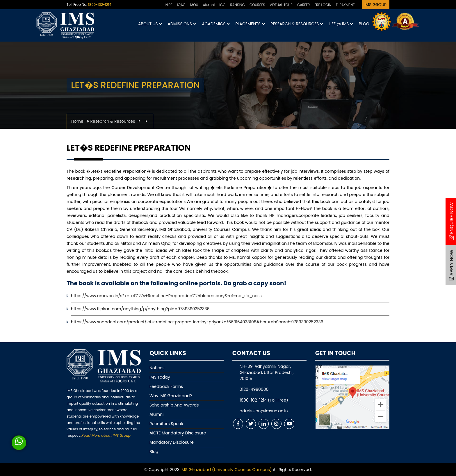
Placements (250, 24)
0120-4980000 (254, 389)
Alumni (209, 5)
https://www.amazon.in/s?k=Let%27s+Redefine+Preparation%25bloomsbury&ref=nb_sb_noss (166, 296)
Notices (157, 368)
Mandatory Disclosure (172, 442)
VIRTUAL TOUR (281, 5)
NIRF (169, 5)
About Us (150, 24)
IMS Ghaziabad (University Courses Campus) (226, 470)
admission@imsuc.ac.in (264, 411)
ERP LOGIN (323, 5)
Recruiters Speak (166, 424)
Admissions (182, 24)
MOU (194, 5)
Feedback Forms (166, 386)
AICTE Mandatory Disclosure (178, 433)
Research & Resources (297, 24)
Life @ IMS (341, 24)
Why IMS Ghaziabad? (171, 396)
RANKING (238, 5)
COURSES (257, 5)
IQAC (181, 5)
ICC (222, 5)
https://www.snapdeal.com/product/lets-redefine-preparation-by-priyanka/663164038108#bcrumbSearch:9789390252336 (197, 322)
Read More (106, 435)
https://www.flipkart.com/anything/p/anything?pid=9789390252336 (140, 309)
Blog (364, 24)
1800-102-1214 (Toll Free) (264, 400)
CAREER (303, 5)
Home (77, 121)
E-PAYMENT (345, 5)
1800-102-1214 (100, 5)
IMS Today (160, 377)
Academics (216, 24)
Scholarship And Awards (174, 405)
